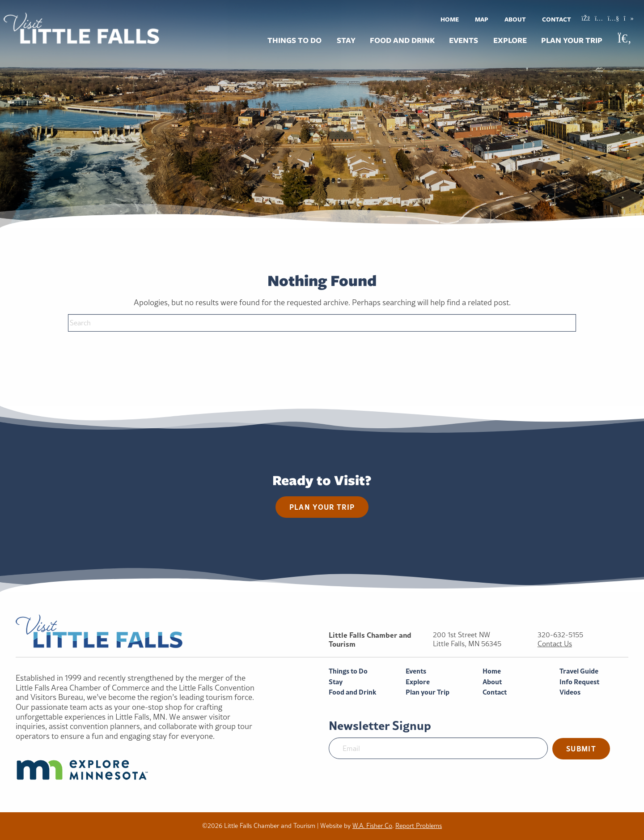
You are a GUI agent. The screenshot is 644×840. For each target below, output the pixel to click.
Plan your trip (322, 507)
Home (450, 19)
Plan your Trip (572, 40)
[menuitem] (450, 19)
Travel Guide (579, 671)
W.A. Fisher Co (372, 826)
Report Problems (419, 826)
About (515, 19)
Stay (346, 40)
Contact (557, 19)
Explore (510, 40)
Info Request (579, 682)
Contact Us (555, 644)
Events (464, 40)
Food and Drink (402, 40)
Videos (570, 692)
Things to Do (294, 40)
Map (482, 19)
